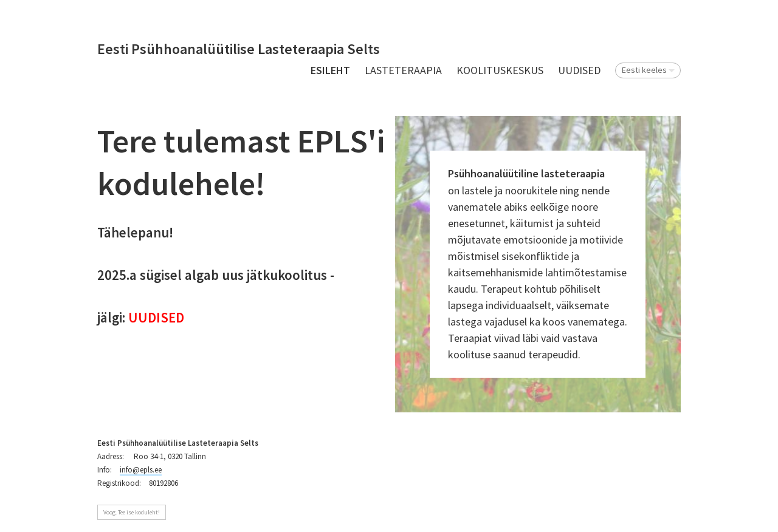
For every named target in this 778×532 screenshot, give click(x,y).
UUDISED (579, 70)
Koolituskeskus (500, 70)
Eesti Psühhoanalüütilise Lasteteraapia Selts (239, 49)
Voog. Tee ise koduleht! (132, 512)
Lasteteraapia (403, 70)
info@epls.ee (141, 470)
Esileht (330, 70)
